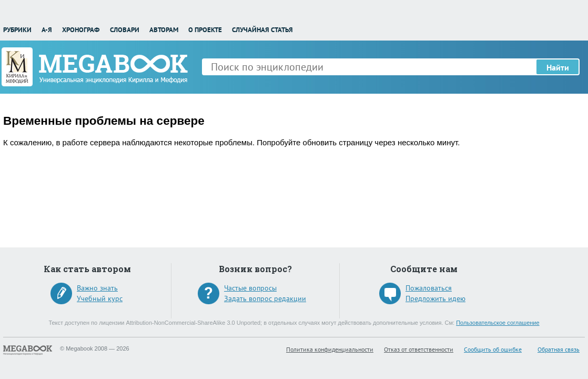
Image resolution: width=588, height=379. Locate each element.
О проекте (205, 30)
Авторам (164, 30)
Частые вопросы (250, 288)
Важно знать (97, 288)
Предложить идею (435, 298)
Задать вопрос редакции (265, 298)
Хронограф (81, 30)
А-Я (47, 30)
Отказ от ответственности (419, 349)
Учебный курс (100, 298)
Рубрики (17, 30)
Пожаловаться (429, 288)
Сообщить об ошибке (493, 349)
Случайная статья (262, 30)
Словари (125, 30)
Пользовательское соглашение (498, 323)
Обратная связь (559, 349)
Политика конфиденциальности (330, 349)
